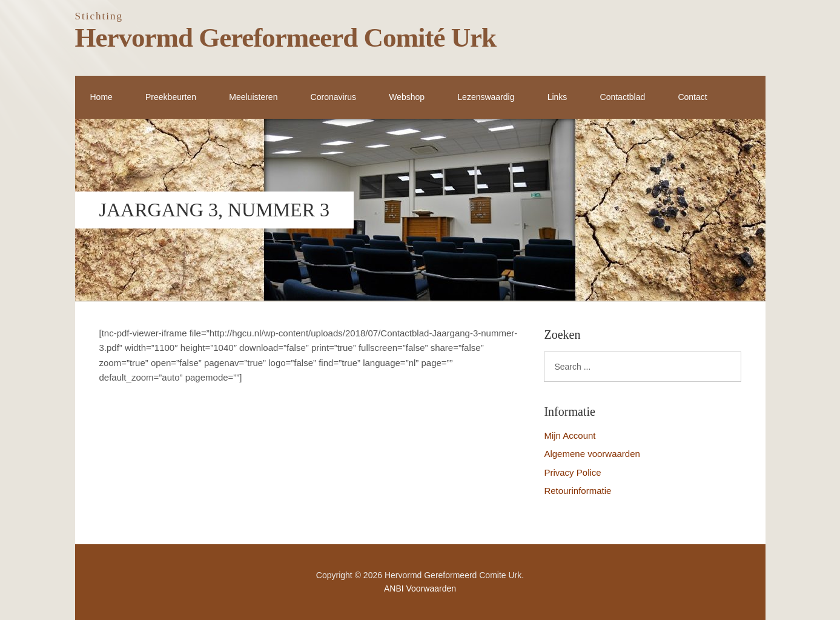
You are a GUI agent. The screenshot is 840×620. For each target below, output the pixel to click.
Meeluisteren (253, 97)
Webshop (407, 97)
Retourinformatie (577, 491)
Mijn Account (570, 435)
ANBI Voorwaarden (420, 588)
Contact (692, 97)
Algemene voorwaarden (592, 454)
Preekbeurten (171, 97)
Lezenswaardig (486, 97)
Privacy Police (572, 472)
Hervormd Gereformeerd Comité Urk (286, 38)
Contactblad (623, 97)
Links (557, 97)
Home (101, 97)
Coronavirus (333, 97)
